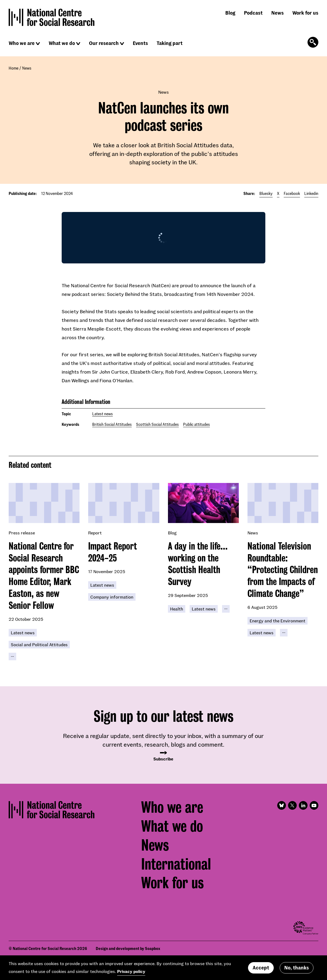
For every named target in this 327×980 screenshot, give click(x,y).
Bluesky (266, 193)
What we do (62, 43)
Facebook (292, 193)
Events (140, 43)
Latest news (103, 414)
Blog (230, 13)
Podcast (253, 13)
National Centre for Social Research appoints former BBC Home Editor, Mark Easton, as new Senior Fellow (44, 576)
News (278, 13)
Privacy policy (131, 971)
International (176, 864)
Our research (104, 43)
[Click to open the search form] (313, 42)
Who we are (22, 43)
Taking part (170, 43)
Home (14, 68)
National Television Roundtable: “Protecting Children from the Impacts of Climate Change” (283, 570)
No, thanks (297, 968)
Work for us (305, 13)
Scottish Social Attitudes (157, 424)
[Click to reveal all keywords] (12, 656)
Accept (261, 968)
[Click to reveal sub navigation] (38, 44)
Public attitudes (196, 424)
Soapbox (153, 948)
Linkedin (311, 193)
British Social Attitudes (112, 424)
